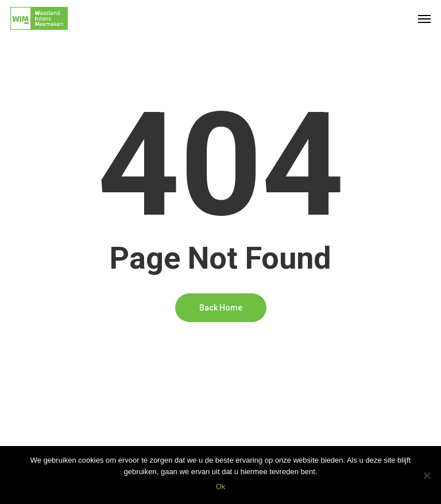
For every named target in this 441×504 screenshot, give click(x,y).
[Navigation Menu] (424, 18)
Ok (221, 486)
